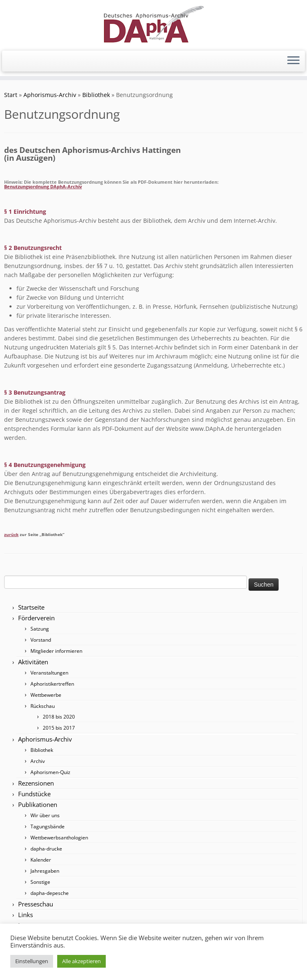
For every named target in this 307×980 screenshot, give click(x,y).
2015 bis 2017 (59, 728)
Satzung (40, 629)
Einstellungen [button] (32, 961)
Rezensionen (36, 783)
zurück (11, 535)
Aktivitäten (33, 662)
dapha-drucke (46, 849)
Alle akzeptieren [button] (81, 961)
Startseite (31, 607)
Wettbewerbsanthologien (59, 838)
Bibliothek (96, 95)
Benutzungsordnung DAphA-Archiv (43, 186)
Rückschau (43, 706)
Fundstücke (34, 794)
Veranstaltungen (49, 673)
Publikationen (38, 804)
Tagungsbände (48, 826)
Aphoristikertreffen (52, 684)
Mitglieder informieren (56, 651)
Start (11, 95)
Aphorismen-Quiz (50, 772)
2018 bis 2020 (59, 717)
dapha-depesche (50, 893)
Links (26, 915)
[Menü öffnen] (293, 61)
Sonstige (40, 882)
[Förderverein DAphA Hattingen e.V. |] (153, 24)
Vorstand (41, 640)
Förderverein (36, 618)
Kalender (41, 860)
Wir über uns (45, 815)
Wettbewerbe (46, 695)
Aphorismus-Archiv (50, 95)
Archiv (38, 761)
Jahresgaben (45, 871)
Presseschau (36, 904)
